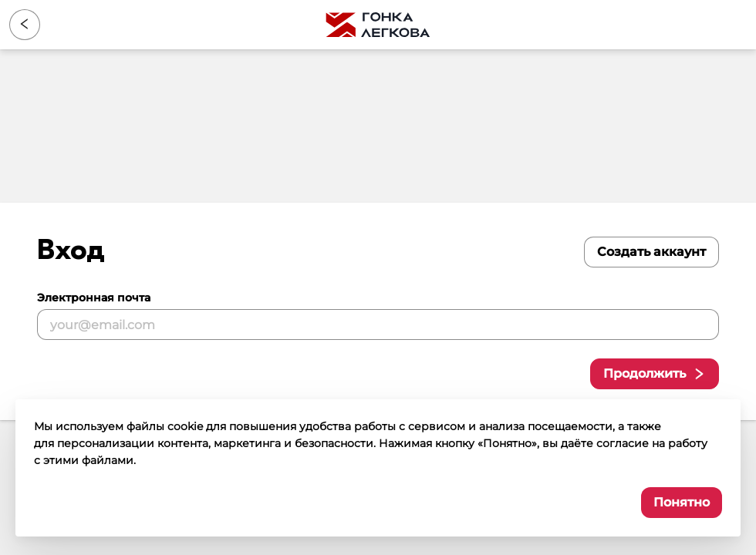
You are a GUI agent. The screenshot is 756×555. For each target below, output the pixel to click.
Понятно (682, 502)
